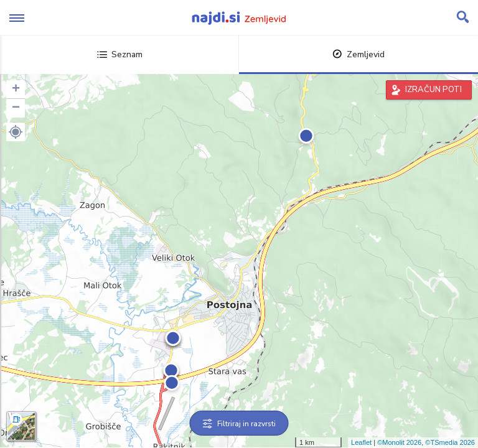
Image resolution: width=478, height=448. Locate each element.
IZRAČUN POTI (433, 90)
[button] (16, 132)
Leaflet (361, 442)
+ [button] (16, 90)
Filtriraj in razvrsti (239, 424)
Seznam (120, 54)
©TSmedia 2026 (450, 442)
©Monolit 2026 (399, 442)
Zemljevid (358, 54)
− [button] (16, 108)
